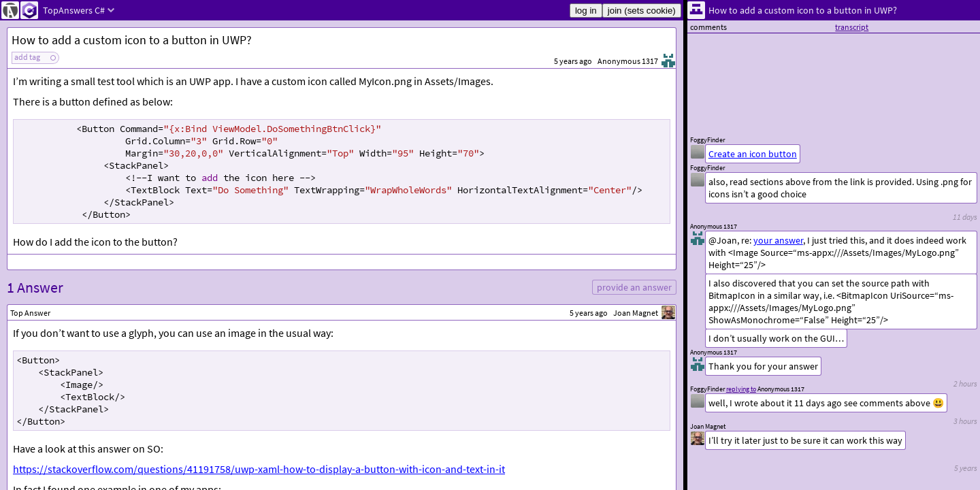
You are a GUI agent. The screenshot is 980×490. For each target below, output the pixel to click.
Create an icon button (753, 154)
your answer (778, 240)
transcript (852, 27)
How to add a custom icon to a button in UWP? (132, 40)
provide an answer (634, 287)
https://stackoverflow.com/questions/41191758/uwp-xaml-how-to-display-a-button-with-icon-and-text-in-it (259, 469)
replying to (741, 389)
